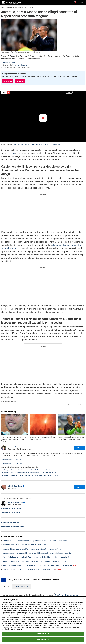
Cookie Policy (18, 629)
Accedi (82, 3)
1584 (44, 605)
